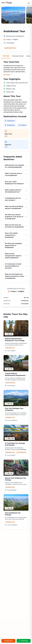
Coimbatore (10, 121)
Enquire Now (8, 641)
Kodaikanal (10, 125)
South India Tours (10, 48)
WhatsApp (24, 641)
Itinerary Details (18, 56)
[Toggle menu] (29, 3)
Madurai (22, 125)
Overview (6, 56)
